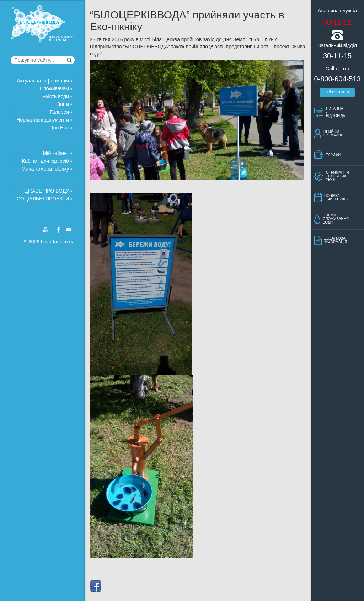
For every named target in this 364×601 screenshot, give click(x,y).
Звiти (65, 104)
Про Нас (61, 127)
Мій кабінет (58, 153)
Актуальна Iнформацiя (44, 80)
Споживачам (56, 88)
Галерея (61, 112)
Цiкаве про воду (48, 191)
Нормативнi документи (44, 119)
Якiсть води (57, 96)
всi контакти (338, 92)
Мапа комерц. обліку (47, 168)
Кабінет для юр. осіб (47, 161)
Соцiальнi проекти (44, 198)
